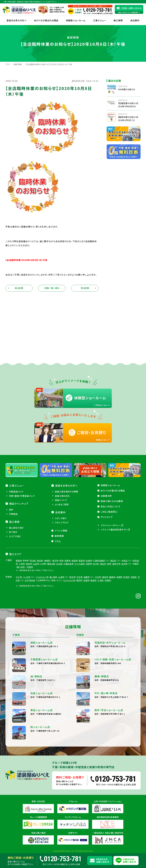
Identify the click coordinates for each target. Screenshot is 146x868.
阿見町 (127, 577)
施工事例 (118, 20)
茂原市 (89, 564)
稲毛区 (113, 561)
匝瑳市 (68, 561)
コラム (58, 541)
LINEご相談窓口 (109, 512)
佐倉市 (89, 561)
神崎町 (47, 561)
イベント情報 (61, 531)
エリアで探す (15, 536)
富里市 (82, 561)
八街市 (22, 564)
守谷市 (80, 577)
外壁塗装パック (16, 492)
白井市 (124, 564)
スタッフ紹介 (61, 518)
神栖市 (119, 577)
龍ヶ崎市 (53, 577)
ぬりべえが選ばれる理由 (46, 20)
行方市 (98, 577)
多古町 (33, 561)
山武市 (36, 564)
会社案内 (60, 512)
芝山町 (59, 564)
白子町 (96, 564)
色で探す (13, 532)
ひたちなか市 (69, 580)
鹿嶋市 (112, 577)
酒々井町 (21, 567)
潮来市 (105, 577)
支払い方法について (111, 506)
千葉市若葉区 (99, 561)
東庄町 (40, 561)
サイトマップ (107, 517)
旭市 (62, 561)
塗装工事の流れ (62, 496)
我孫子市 (116, 564)
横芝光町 (51, 564)
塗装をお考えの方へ (17, 20)
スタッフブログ (62, 522)
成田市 (75, 561)
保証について (61, 500)
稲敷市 (87, 577)
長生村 (103, 564)
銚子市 (55, 561)
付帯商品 (13, 514)
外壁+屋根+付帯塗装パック (22, 496)
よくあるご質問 (62, 504)
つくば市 (26, 577)
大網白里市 (69, 564)
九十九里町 (80, 564)
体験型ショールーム (76, 20)
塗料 (11, 510)
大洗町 (101, 580)
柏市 (109, 564)
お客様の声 (106, 496)
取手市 (73, 577)
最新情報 (59, 536)
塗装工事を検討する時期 (66, 492)
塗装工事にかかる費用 (112, 501)
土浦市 (61, 577)
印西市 (30, 567)
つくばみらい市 (42, 577)
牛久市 (19, 577)
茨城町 (108, 580)
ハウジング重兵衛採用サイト (114, 530)
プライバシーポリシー (111, 525)
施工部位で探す (16, 528)
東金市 (29, 564)
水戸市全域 (30, 580)
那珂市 (79, 580)
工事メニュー (100, 20)
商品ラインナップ (19, 504)
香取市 (19, 561)
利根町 (134, 577)
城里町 (94, 580)
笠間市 (86, 580)
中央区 (125, 561)
